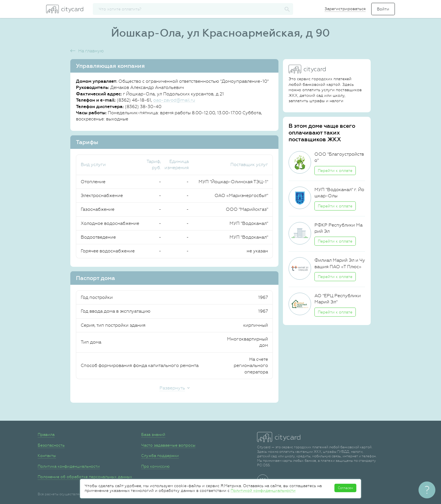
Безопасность (51, 445)
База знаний (153, 434)
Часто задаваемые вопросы (168, 445)
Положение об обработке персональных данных (85, 477)
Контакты (47, 456)
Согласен (345, 488)
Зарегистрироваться (345, 9)
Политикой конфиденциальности (263, 490)
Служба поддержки (160, 456)
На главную (91, 51)
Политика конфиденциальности (69, 466)
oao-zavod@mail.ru (174, 100)
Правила (46, 434)
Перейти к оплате (335, 171)
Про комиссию (155, 466)
